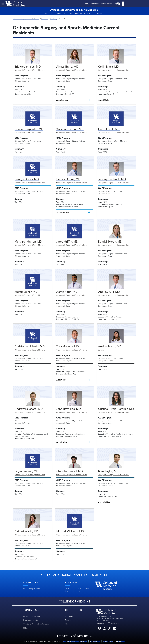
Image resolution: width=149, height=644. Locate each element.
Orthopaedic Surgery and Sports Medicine (26, 19)
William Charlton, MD (70, 129)
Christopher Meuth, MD (30, 346)
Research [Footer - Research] (69, 620)
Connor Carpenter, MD (29, 129)
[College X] (110, 628)
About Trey (61, 380)
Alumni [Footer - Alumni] (68, 624)
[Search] (145, 4)
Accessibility (121, 641)
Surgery (101, 350)
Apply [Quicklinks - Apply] (106, 4)
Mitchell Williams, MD (70, 531)
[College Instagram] (104, 629)
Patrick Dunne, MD (68, 179)
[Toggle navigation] (3, 4)
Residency (54, 19)
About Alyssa (62, 100)
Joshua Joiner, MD (26, 292)
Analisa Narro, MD (110, 346)
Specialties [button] (88, 14)
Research (101, 14)
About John (62, 442)
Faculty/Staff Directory (32, 616)
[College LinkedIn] (115, 629)
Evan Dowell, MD (109, 129)
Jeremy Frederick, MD (112, 179)
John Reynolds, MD (69, 409)
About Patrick (63, 212)
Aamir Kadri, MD (67, 292)
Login (25, 628)
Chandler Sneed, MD (70, 471)
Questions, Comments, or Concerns (36, 624)
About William (105, 502)
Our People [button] (74, 14)
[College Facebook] (99, 629)
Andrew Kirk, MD (109, 292)
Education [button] (61, 14)
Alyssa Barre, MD (67, 67)
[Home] (16, 3)
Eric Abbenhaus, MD (28, 67)
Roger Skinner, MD (26, 471)
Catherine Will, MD (26, 531)
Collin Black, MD (109, 67)
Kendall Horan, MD (110, 242)
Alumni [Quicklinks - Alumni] (129, 4)
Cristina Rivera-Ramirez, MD (116, 409)
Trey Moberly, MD (68, 346)
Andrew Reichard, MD (29, 409)
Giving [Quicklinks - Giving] (123, 4)
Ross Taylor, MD (108, 471)
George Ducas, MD (27, 179)
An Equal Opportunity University (75, 641)
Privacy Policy (108, 641)
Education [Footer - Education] (69, 616)
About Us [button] (49, 14)
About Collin (104, 100)
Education (45, 19)
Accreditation (95, 641)
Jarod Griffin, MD (67, 242)
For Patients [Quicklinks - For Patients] (114, 4)
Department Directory (31, 620)
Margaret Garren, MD (28, 242)
